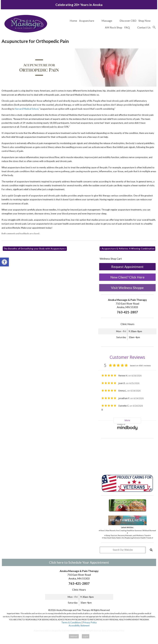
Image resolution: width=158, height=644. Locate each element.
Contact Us (144, 27)
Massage (107, 21)
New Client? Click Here (127, 277)
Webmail (74, 636)
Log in (86, 636)
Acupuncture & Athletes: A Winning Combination (127, 249)
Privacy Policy (90, 622)
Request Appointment (127, 267)
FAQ (127, 27)
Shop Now (144, 21)
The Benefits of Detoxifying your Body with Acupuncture (35, 249)
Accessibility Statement (79, 626)
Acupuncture (87, 21)
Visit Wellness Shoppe (127, 288)
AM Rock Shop (114, 27)
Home (73, 21)
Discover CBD (128, 21)
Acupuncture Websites (43, 630)
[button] (154, 27)
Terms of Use (107, 630)
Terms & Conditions (71, 622)
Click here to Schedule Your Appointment (79, 562)
